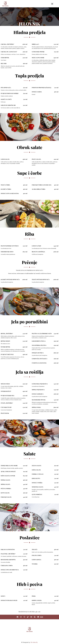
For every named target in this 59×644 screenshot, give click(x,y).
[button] (52, 4)
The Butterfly (34, 642)
